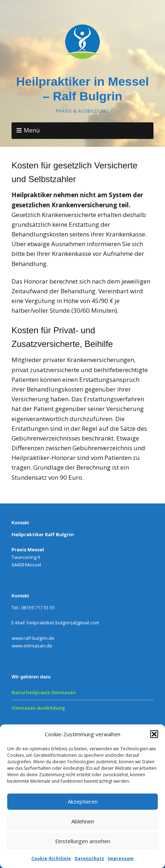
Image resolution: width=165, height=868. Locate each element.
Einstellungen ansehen (83, 841)
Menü (32, 130)
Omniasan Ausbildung (38, 708)
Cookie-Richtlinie (51, 858)
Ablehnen (83, 821)
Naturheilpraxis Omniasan (44, 692)
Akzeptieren (83, 801)
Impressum (121, 858)
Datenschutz (89, 858)
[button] (154, 734)
